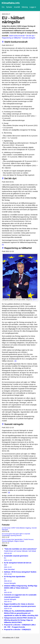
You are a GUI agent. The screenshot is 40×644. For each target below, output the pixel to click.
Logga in (33, 7)
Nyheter (9, 7)
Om (3, 7)
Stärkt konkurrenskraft (17, 36)
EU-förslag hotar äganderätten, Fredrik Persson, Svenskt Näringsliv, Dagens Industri (18, 540)
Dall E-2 (35, 300)
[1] (3, 245)
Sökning (25, 7)
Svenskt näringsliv (29, 38)
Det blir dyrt (30, 36)
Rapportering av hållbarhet (11, 38)
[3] (9, 492)
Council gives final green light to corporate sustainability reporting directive (16, 535)
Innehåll (17, 7)
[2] (15, 361)
